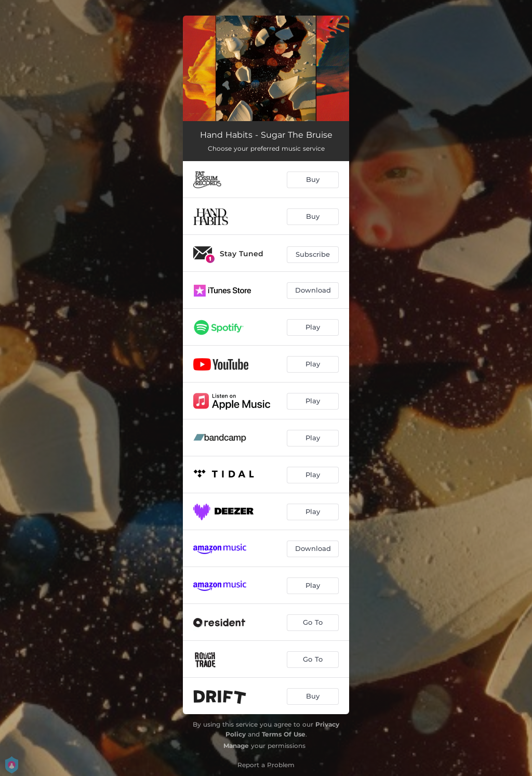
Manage (236, 746)
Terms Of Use (284, 734)
